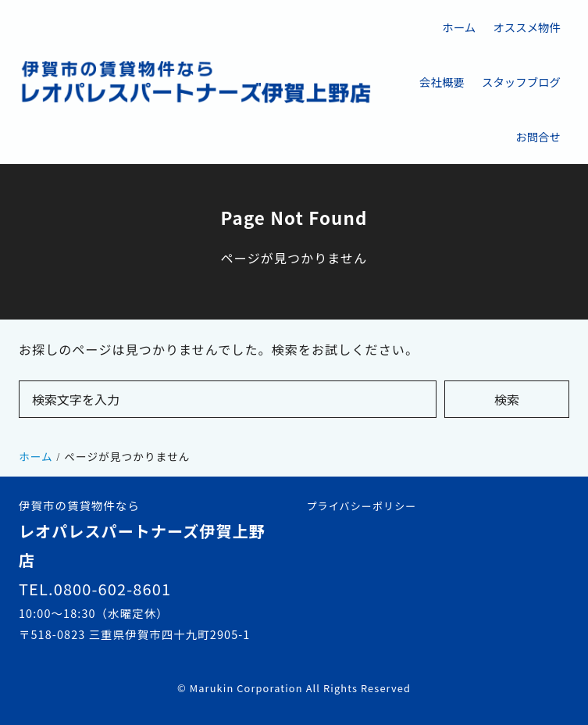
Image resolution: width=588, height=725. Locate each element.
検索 (507, 399)
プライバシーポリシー (362, 506)
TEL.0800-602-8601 (95, 589)
